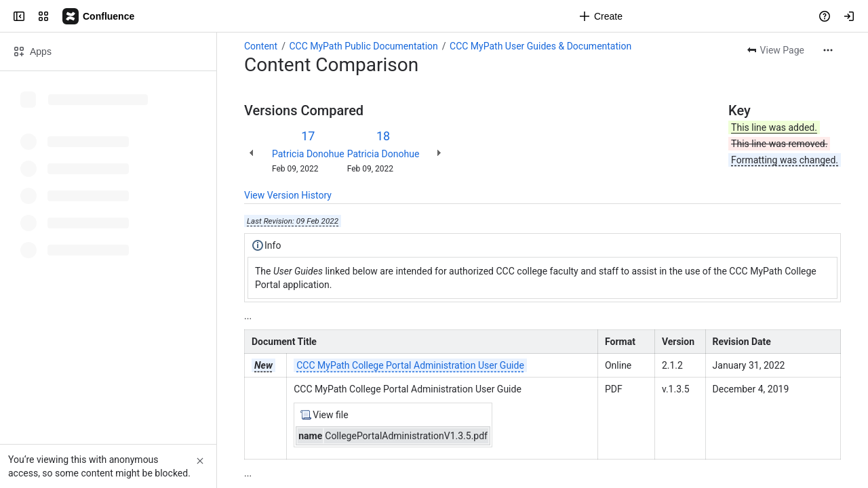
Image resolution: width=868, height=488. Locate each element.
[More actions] (828, 50)
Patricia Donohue (308, 154)
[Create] (601, 16)
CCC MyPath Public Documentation (363, 46)
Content (261, 46)
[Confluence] (99, 16)
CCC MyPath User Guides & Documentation (540, 46)
